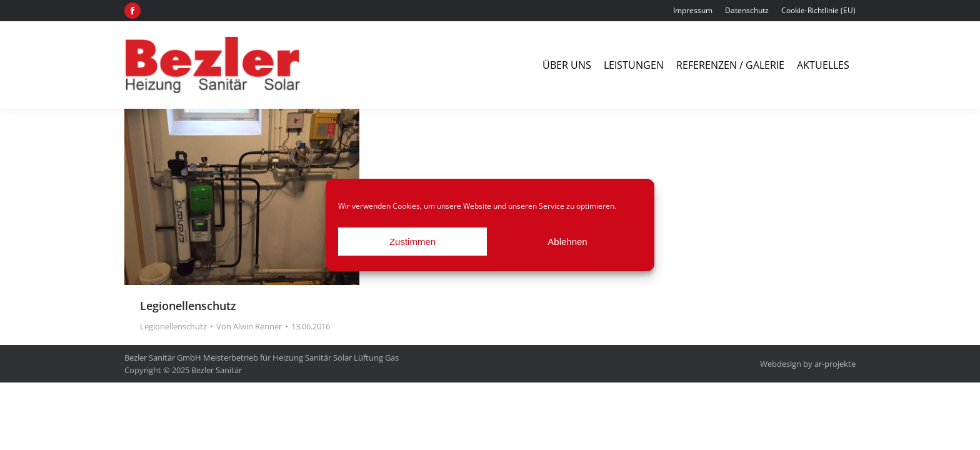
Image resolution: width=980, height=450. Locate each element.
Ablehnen (567, 242)
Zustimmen (412, 242)
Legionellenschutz (188, 306)
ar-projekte (835, 364)
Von (249, 326)
